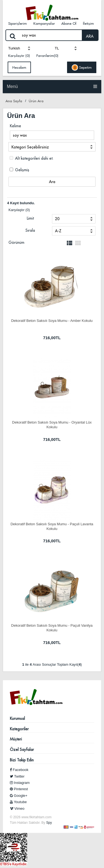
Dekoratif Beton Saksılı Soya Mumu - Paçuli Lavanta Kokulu (52, 526)
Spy (49, 823)
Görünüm (16, 242)
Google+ (19, 796)
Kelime (15, 126)
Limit (30, 218)
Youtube (18, 802)
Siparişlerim (18, 23)
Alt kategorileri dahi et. (31, 158)
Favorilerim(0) (47, 56)
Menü (52, 86)
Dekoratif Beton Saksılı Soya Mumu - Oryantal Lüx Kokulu (52, 424)
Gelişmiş (19, 170)
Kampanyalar (44, 23)
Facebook (19, 770)
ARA (90, 36)
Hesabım (19, 67)
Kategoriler (19, 729)
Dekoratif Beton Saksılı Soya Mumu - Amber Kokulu (52, 321)
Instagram (20, 783)
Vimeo (17, 808)
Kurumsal (17, 718)
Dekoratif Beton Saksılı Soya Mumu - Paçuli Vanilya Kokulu (52, 627)
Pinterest (19, 789)
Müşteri (16, 739)
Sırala (30, 230)
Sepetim (82, 67)
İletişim (88, 23)
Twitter (17, 776)
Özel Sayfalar (22, 750)
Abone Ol (69, 23)
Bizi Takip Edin (22, 760)
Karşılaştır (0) (19, 56)
